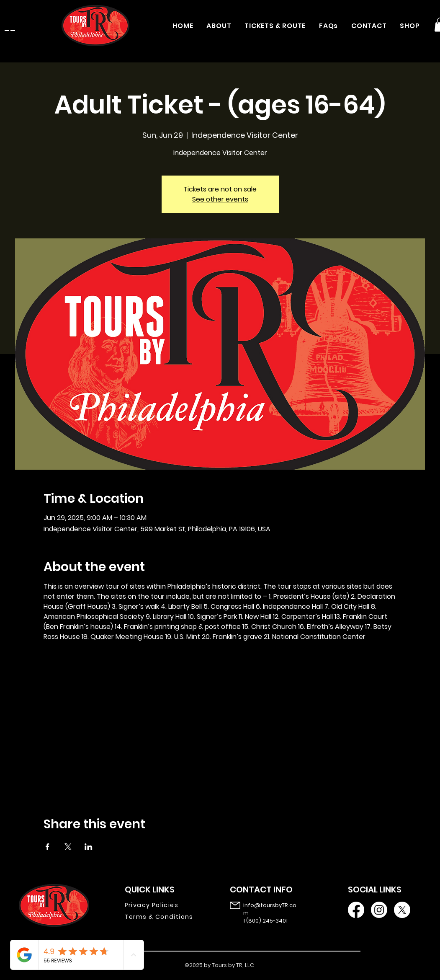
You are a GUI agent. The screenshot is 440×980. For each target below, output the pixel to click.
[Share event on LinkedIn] (89, 847)
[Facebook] (356, 910)
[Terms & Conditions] (165, 917)
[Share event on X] (68, 847)
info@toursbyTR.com (270, 909)
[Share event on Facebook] (48, 847)
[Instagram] (379, 910)
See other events (220, 199)
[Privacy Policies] (165, 905)
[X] (402, 910)
